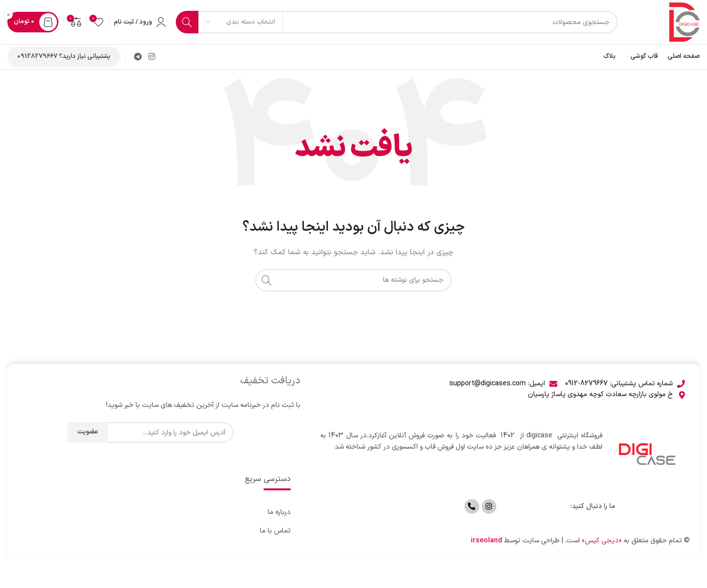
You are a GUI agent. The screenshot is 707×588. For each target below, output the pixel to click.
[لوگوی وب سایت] (684, 22)
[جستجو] (397, 22)
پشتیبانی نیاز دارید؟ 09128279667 (64, 56)
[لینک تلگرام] (138, 57)
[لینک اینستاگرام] (151, 57)
